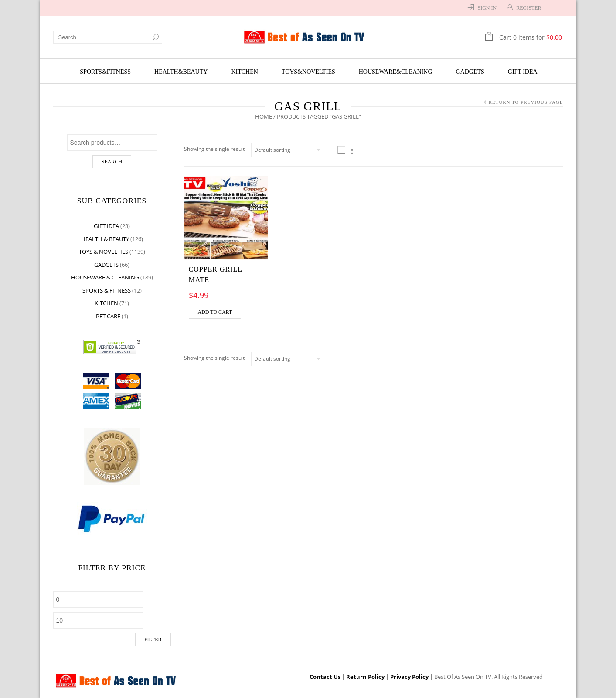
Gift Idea (523, 72)
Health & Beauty (105, 239)
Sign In (487, 8)
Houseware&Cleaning (396, 72)
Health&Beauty (181, 72)
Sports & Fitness (107, 290)
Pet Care (108, 316)
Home (264, 116)
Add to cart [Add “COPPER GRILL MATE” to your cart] (215, 312)
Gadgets (470, 72)
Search (112, 162)
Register (529, 8)
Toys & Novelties (104, 252)
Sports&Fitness (105, 72)
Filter (153, 640)
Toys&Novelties (308, 72)
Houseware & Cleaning (105, 277)
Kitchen (244, 72)
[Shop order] (288, 150)
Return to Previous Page (526, 102)
